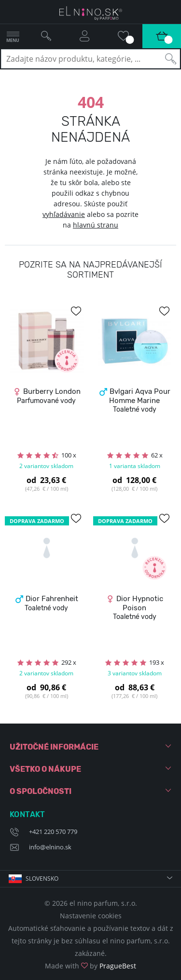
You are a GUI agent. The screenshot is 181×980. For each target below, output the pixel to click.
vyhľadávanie (64, 214)
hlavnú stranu (96, 225)
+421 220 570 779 (53, 832)
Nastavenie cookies (91, 916)
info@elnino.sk (50, 847)
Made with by (90, 966)
